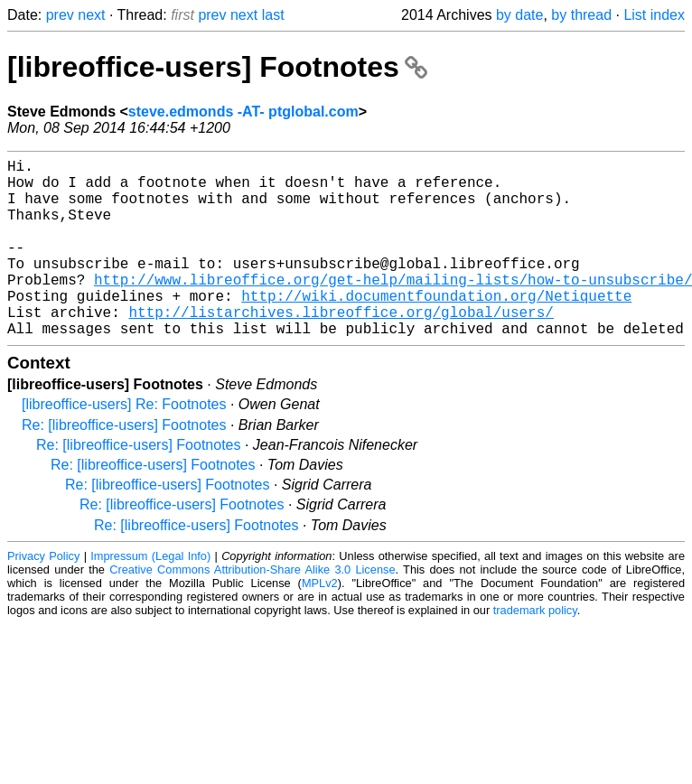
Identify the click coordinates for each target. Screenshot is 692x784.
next (91, 15)
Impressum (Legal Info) (150, 596)
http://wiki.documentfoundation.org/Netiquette (436, 328)
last (273, 15)
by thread (581, 15)
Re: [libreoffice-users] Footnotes (124, 465)
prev (60, 15)
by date (519, 15)
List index (654, 15)
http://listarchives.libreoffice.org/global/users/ (341, 348)
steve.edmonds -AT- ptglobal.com (243, 112)
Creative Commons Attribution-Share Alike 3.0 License (252, 609)
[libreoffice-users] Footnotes (217, 67)
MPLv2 (320, 623)
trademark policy (535, 650)
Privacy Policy (43, 596)
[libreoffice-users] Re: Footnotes (124, 444)
